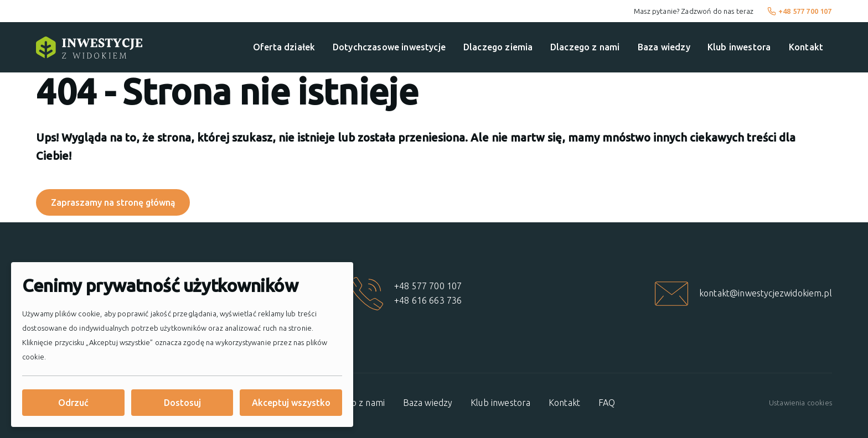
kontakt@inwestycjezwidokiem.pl (766, 293)
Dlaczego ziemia (498, 47)
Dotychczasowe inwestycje (389, 47)
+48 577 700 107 (800, 11)
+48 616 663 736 (428, 300)
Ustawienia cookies (800, 403)
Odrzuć (73, 403)
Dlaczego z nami (585, 47)
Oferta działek (284, 47)
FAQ (607, 403)
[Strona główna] (89, 48)
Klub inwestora (739, 47)
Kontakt (806, 47)
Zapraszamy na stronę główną (113, 202)
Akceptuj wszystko (291, 403)
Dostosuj (182, 403)
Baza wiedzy (664, 47)
